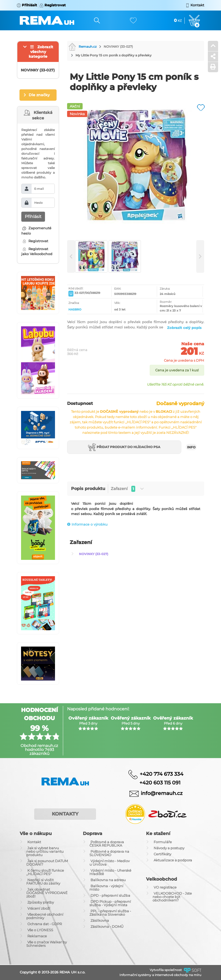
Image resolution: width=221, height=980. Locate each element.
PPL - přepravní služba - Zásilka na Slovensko (110, 913)
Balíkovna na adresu (108, 880)
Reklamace (37, 936)
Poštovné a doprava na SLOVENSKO (109, 853)
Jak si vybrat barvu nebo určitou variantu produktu (45, 851)
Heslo (38, 203)
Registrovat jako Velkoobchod (37, 251)
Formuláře (163, 842)
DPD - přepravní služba (110, 895)
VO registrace (165, 887)
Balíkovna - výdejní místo (106, 888)
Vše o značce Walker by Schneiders (47, 944)
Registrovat (35, 241)
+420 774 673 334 (162, 774)
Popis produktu (88, 489)
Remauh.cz (82, 47)
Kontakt (34, 842)
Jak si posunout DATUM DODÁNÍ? (47, 863)
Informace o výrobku (87, 524)
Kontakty (65, 814)
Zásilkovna (100, 920)
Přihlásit (33, 217)
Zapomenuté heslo (36, 231)
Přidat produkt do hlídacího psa (124, 447)
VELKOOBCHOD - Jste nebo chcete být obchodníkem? (172, 897)
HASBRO (75, 309)
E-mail (39, 189)
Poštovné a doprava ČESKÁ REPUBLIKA (107, 844)
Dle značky (39, 95)
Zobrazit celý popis (184, 328)
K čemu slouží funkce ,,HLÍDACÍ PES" (45, 872)
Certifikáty (162, 854)
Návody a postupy (169, 848)
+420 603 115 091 (156, 783)
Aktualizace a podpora (173, 860)
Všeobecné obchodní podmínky (45, 916)
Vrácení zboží (39, 908)
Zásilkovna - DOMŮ (107, 926)
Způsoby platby (41, 902)
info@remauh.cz (162, 793)
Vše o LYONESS (40, 930)
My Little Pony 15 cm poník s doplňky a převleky (114, 55)
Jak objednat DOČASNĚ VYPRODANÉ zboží (47, 893)
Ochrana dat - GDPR (45, 924)
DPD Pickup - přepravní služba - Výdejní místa (110, 903)
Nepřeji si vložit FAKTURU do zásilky (43, 882)
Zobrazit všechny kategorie (41, 52)
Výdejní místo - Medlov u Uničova (110, 863)
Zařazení (127, 489)
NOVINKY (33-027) (118, 47)
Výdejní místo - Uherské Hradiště (110, 872)
